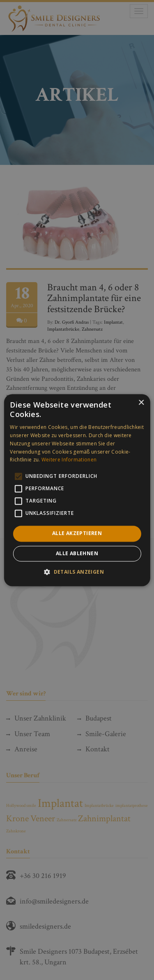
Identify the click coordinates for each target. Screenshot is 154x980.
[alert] (77, 490)
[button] (77, 572)
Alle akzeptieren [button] (77, 534)
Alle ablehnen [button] (77, 553)
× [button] (141, 403)
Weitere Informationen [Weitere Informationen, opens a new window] (69, 460)
